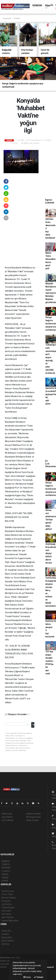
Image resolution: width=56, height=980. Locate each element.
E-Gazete (6, 871)
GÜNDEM (37, 5)
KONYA (17, 18)
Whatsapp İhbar (33, 817)
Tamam (39, 977)
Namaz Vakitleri (9, 898)
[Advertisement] (25, 246)
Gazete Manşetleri (10, 921)
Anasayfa (7, 18)
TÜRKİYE (6, 864)
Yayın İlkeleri (7, 817)
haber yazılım (6, 973)
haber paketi (6, 970)
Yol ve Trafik (7, 894)
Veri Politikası (8, 820)
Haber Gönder (32, 820)
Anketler (5, 934)
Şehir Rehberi (8, 917)
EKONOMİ (6, 868)
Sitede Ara (6, 931)
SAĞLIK (5, 874)
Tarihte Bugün (8, 907)
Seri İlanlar (6, 914)
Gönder (33, 725)
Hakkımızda (7, 814)
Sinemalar (6, 911)
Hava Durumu (8, 891)
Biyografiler (7, 937)
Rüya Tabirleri (8, 941)
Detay (27, 977)
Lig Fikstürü (7, 904)
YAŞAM (5, 878)
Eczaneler (6, 901)
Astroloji (5, 944)
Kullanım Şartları (34, 814)
